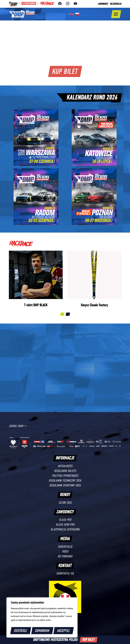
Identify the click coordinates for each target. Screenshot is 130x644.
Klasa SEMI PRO (65, 525)
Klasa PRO (65, 520)
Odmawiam (42, 631)
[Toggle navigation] (116, 14)
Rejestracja (116, 4)
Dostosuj (21, 631)
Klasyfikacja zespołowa (65, 529)
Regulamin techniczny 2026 (65, 481)
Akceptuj (64, 631)
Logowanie (103, 4)
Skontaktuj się (65, 573)
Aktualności (65, 466)
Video (65, 552)
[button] (62, 314)
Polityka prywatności (65, 476)
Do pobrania (65, 556)
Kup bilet (65, 71)
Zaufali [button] (18, 426)
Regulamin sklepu (65, 471)
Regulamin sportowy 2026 (65, 485)
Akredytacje (65, 547)
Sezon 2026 (65, 503)
